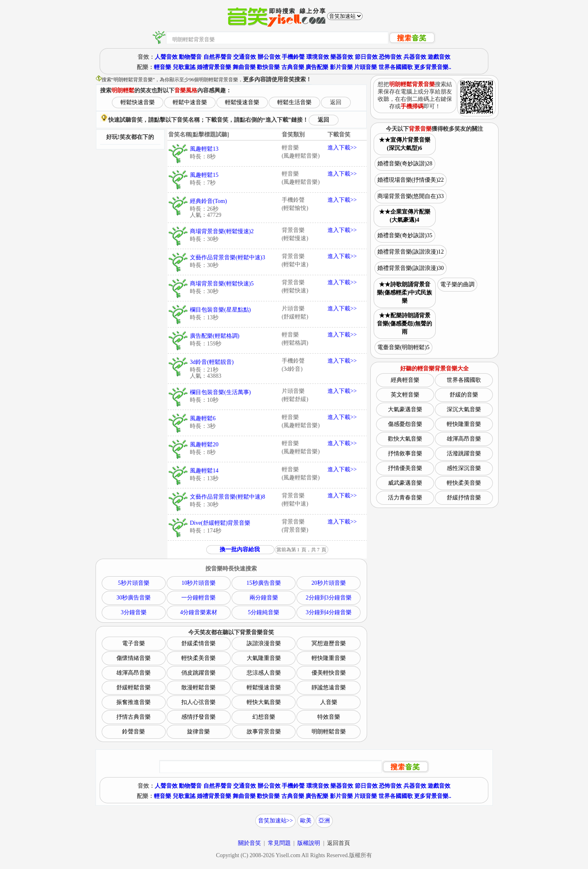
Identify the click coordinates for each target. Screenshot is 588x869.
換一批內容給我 (240, 549)
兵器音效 (415, 57)
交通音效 (245, 57)
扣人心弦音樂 (198, 702)
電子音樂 (134, 643)
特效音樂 (329, 717)
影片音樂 (341, 67)
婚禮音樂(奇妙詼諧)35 (405, 235)
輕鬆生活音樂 (294, 102)
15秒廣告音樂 (264, 583)
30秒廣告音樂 (134, 598)
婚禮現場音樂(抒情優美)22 (411, 180)
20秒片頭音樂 (329, 583)
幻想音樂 (264, 717)
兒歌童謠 (184, 67)
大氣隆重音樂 (264, 658)
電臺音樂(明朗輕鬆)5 (403, 347)
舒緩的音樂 (464, 395)
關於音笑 (249, 843)
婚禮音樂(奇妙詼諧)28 (405, 164)
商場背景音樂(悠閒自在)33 (411, 196)
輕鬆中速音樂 (190, 102)
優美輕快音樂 (329, 673)
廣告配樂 (317, 67)
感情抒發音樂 (198, 717)
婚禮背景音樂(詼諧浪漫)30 (411, 268)
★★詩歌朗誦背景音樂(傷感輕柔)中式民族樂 (404, 293)
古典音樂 (293, 67)
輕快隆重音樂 (329, 658)
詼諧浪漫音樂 (264, 643)
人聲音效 (166, 57)
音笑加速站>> (276, 821)
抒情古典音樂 (134, 717)
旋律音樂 (198, 732)
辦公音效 (269, 57)
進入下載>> (342, 148)
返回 (336, 102)
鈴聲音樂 (134, 732)
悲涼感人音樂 (264, 673)
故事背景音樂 (264, 732)
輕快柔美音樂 (198, 658)
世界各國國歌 (396, 67)
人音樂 (329, 702)
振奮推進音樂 (134, 702)
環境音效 (318, 57)
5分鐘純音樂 (264, 612)
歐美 (306, 821)
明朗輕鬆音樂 (329, 732)
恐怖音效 (390, 57)
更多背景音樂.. (433, 67)
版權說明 (309, 843)
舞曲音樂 (244, 67)
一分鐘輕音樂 (198, 598)
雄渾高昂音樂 (134, 673)
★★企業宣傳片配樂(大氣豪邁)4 (405, 216)
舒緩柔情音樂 (198, 643)
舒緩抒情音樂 (464, 498)
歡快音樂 (268, 67)
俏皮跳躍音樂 (198, 673)
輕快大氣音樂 (264, 702)
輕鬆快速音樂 (138, 102)
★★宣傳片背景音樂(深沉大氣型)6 (405, 144)
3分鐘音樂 (134, 612)
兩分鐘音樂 (264, 598)
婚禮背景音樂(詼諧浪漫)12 (411, 252)
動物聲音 (190, 57)
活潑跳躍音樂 (464, 453)
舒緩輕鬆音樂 (134, 687)
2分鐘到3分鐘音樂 (329, 598)
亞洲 (324, 821)
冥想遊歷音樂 (329, 643)
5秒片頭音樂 (134, 583)
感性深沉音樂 (464, 468)
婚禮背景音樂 (214, 67)
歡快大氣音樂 (405, 439)
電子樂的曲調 (457, 284)
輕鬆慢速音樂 (242, 102)
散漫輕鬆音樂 (198, 687)
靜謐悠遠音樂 (329, 687)
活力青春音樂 (405, 498)
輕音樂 (163, 67)
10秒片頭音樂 (198, 583)
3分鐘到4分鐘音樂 (329, 612)
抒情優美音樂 (405, 468)
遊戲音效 (439, 57)
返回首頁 (339, 843)
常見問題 (279, 843)
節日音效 (366, 57)
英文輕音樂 (405, 395)
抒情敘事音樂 (405, 453)
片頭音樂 (365, 67)
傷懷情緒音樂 (134, 658)
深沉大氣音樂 (464, 409)
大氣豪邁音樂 (405, 409)
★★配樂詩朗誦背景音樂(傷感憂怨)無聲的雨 (404, 324)
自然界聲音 (218, 57)
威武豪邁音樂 (405, 483)
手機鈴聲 (293, 57)
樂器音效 (342, 57)
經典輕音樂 (405, 380)
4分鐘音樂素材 (199, 612)
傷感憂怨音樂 (405, 424)
